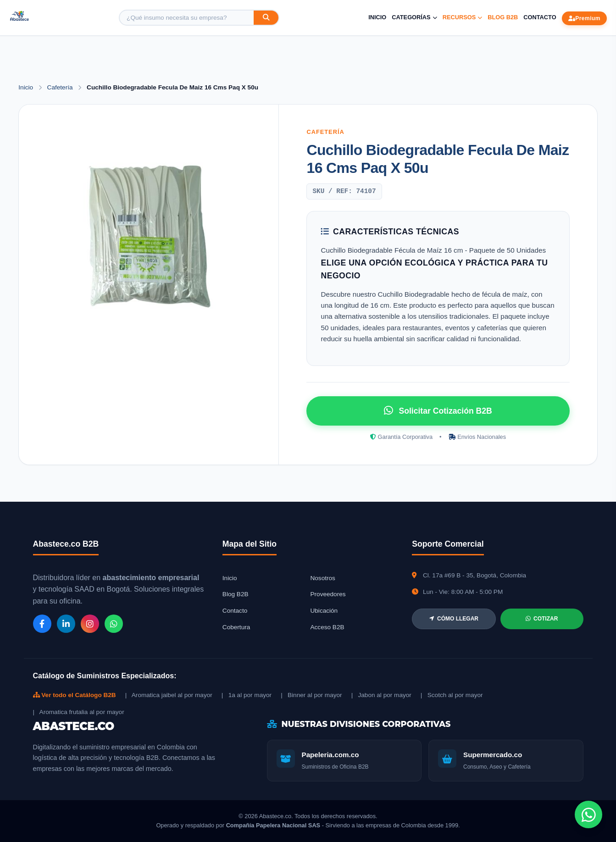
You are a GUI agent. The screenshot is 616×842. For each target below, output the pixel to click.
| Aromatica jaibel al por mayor (169, 695)
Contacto (540, 17)
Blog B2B (503, 17)
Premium (584, 18)
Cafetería (61, 87)
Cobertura (236, 627)
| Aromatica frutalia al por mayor (79, 712)
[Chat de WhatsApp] (588, 814)
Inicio (377, 17)
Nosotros (322, 578)
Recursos (463, 17)
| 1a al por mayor (247, 695)
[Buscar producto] (187, 18)
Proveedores (328, 594)
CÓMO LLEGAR (454, 619)
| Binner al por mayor (311, 695)
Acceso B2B (327, 627)
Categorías (414, 17)
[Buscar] (266, 18)
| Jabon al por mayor (381, 695)
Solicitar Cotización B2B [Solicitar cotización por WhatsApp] (438, 410)
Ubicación (324, 611)
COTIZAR (542, 619)
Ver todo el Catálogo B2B (75, 695)
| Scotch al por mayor (452, 695)
